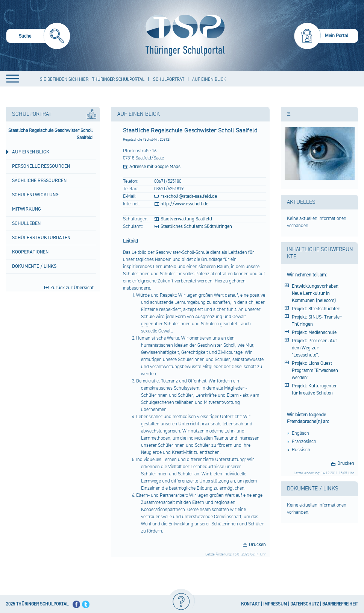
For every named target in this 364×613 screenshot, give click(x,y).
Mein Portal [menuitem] (337, 36)
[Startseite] (183, 35)
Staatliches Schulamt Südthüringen (196, 226)
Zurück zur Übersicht (72, 288)
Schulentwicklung (35, 195)
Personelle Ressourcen (41, 166)
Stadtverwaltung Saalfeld (186, 219)
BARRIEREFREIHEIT (340, 604)
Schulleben (26, 223)
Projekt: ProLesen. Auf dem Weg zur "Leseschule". (314, 348)
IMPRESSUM (275, 604)
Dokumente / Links (34, 266)
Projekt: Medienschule (314, 332)
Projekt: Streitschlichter (316, 309)
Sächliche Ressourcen (39, 181)
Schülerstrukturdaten (41, 238)
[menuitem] (38, 37)
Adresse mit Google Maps (155, 167)
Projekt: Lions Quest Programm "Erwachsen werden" (315, 370)
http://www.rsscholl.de (184, 204)
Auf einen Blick (31, 152)
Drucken (257, 545)
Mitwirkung (27, 209)
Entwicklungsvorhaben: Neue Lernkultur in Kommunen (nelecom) (316, 293)
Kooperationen (30, 252)
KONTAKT (250, 604)
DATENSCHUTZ (305, 604)
